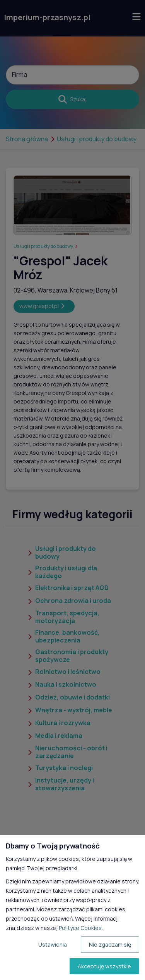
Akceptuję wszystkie (104, 966)
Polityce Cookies (80, 928)
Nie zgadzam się (110, 945)
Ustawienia (53, 945)
